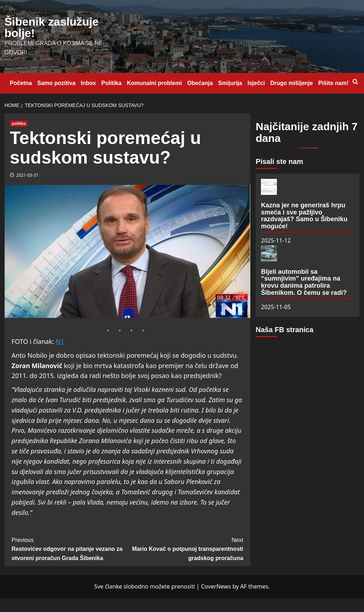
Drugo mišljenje (291, 83)
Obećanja (200, 83)
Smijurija (230, 83)
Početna (21, 83)
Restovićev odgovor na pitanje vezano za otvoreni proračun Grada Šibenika (70, 548)
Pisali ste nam (279, 161)
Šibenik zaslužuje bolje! (52, 27)
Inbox (88, 83)
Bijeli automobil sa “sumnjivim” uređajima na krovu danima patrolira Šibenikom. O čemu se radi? (304, 282)
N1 (60, 341)
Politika (111, 83)
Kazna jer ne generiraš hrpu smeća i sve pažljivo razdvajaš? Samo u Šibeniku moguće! (304, 216)
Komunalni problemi (154, 83)
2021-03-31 (28, 175)
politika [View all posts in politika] (19, 123)
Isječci (256, 83)
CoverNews (216, 586)
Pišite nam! (333, 83)
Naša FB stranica (284, 330)
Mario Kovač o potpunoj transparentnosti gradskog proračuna (185, 548)
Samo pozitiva (57, 83)
